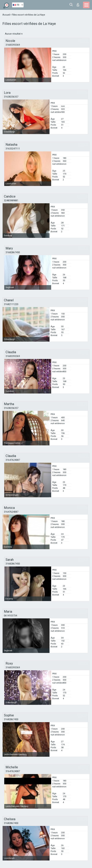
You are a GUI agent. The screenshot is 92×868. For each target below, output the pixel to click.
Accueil (6, 15)
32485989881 (11, 201)
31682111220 (11, 304)
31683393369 (13, 45)
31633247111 (13, 149)
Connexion (78, 5)
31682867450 (13, 252)
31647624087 (13, 460)
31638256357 (11, 97)
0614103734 (10, 616)
